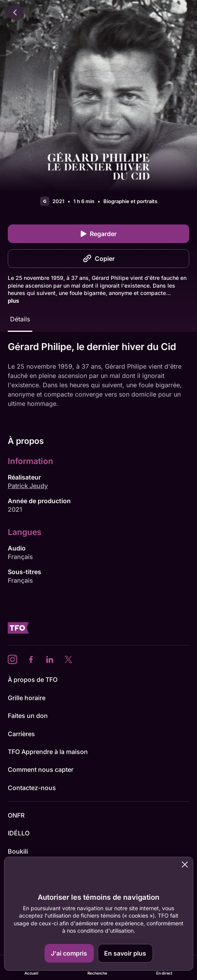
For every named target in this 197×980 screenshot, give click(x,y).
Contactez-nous (32, 788)
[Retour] (16, 12)
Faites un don (28, 716)
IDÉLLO (19, 833)
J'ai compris (69, 953)
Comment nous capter (41, 770)
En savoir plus (125, 953)
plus (13, 301)
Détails (20, 319)
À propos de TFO (33, 680)
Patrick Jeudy (28, 486)
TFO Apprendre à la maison (48, 752)
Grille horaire (27, 698)
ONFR (16, 815)
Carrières (21, 734)
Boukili (18, 851)
